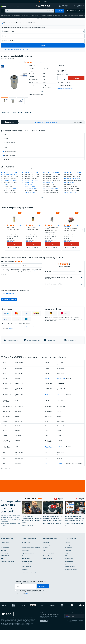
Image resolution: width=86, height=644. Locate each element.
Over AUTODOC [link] (5, 559)
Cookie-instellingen (27, 583)
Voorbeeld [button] (50, 11)
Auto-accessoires (47, 16)
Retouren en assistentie (49, 570)
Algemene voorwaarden (28, 570)
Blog (23, 562)
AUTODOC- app (5, 570)
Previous (2, 237)
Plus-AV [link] (24, 573)
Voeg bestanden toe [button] (8, 300)
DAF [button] (6, 137)
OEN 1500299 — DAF (7, 187)
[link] (11, 6)
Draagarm (67, 570)
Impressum (3, 562)
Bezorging (46, 564)
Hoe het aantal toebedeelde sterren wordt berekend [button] (59, 285)
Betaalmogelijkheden (48, 562)
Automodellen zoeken (70, 583)
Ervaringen (28, 115)
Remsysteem (74, 16)
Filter (65, 16)
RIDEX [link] (2, 575)
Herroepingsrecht (26, 575)
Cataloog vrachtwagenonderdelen (16, 19)
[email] (25, 603)
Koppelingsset (68, 567)
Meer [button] (35, 278)
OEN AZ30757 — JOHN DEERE (72, 181)
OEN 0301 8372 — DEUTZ (29, 189)
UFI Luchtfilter (14, 235)
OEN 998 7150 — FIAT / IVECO (30, 175)
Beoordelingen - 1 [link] (68, 233)
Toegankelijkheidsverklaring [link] (29, 589)
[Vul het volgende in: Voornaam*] (11, 272)
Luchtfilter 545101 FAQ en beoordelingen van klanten (21, 333)
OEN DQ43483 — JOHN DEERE (9, 183)
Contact (11, 335)
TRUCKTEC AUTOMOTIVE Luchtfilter (52, 236)
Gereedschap (35, 16)
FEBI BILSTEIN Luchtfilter (71, 236)
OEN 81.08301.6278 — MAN (8, 191)
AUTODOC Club (26, 559)
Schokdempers (68, 564)
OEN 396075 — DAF (27, 187)
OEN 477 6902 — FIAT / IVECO (9, 177)
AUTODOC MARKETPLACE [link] (7, 578)
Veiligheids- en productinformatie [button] (65, 87)
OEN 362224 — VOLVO (70, 195)
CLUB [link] (45, 2)
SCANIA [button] (7, 162)
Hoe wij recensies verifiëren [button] (54, 291)
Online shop (3, 19)
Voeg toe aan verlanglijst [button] (66, 84)
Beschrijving (6, 115)
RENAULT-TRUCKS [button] (10, 157)
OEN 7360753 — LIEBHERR (29, 195)
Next (83, 237)
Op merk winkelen (69, 578)
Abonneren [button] (43, 603)
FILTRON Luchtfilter (33, 235)
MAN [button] (6, 149)
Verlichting (67, 562)
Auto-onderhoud (69, 575)
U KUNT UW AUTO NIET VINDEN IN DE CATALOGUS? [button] (15, 50)
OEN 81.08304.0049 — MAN (50, 191)
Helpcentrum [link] (46, 559)
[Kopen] (14, 251)
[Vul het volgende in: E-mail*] (32, 272)
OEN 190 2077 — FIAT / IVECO (9, 175)
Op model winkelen (69, 581)
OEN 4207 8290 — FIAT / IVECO (72, 175)
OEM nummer (17, 115)
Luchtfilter (32, 19)
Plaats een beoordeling (9, 306)
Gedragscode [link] (25, 586)
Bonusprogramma (5, 564)
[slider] (18, 268)
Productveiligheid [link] (47, 575)
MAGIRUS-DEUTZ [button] (10, 145)
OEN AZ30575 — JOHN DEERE (30, 183)
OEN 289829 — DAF (48, 185)
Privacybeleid (25, 581)
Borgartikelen (47, 573)
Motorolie (58, 16)
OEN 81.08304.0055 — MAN (29, 191)
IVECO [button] (6, 141)
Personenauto (7, 16)
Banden (26, 16)
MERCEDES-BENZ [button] (10, 153)
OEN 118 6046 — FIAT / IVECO (51, 175)
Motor (83, 16)
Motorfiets (17, 16)
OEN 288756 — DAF (69, 185)
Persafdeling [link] (4, 567)
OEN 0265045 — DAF (28, 185)
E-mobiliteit (67, 559)
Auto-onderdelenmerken (71, 586)
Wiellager (67, 573)
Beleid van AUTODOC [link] (27, 578)
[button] (65, 6)
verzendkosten (64, 73)
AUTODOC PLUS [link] (5, 573)
